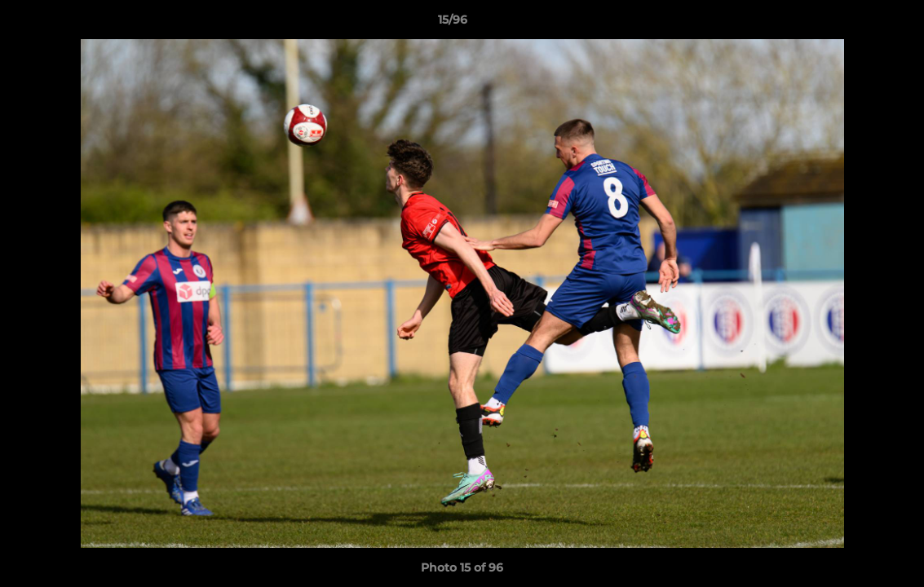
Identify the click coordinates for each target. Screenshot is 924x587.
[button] (855, 24)
